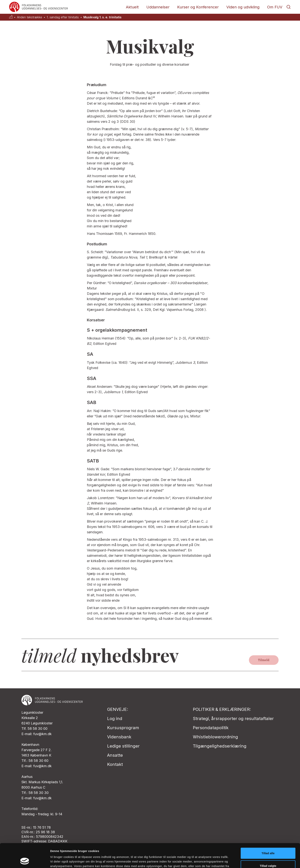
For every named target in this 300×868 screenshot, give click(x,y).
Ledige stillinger (123, 746)
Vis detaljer (199, 860)
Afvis (268, 855)
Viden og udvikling (243, 7)
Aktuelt (132, 7)
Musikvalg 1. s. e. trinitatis (102, 17)
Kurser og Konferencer (198, 7)
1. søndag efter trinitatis (63, 17)
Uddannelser (158, 7)
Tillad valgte (268, 843)
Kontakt (115, 764)
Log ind (115, 718)
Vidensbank (119, 737)
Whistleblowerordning (215, 737)
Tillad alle (268, 830)
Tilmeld (264, 660)
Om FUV (275, 7)
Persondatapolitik (211, 728)
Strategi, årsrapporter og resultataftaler (233, 718)
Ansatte (115, 755)
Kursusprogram (123, 728)
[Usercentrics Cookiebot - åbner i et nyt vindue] (25, 861)
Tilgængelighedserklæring (220, 746)
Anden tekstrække (30, 17)
